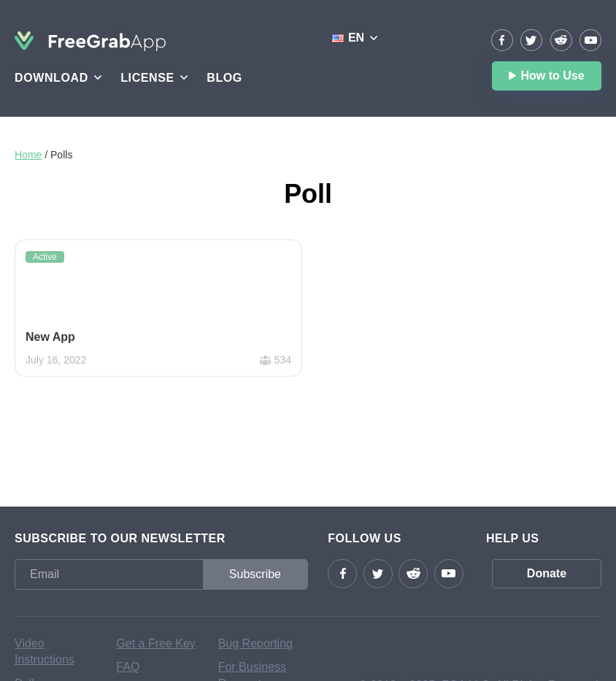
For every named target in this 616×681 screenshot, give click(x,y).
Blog (224, 78)
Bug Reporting (255, 643)
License (147, 78)
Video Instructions (45, 651)
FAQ (128, 667)
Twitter (531, 40)
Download (51, 78)
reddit (561, 40)
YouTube (590, 40)
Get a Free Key (156, 643)
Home (28, 155)
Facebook (502, 40)
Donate (547, 573)
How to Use (552, 76)
